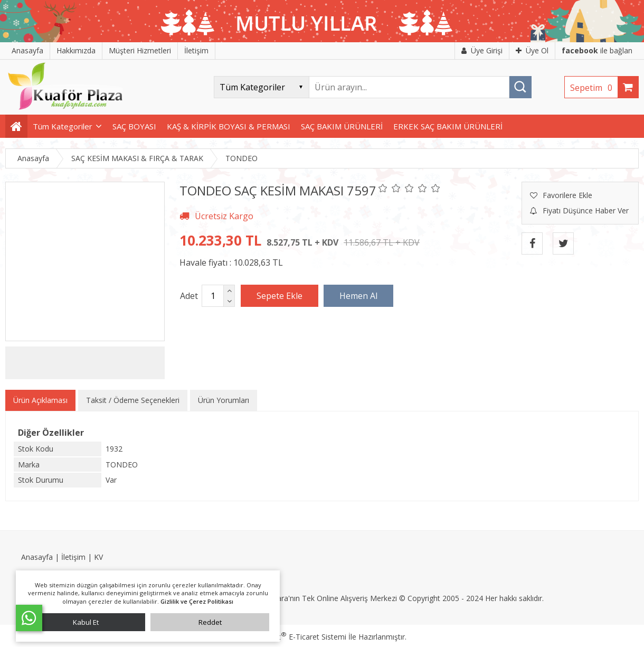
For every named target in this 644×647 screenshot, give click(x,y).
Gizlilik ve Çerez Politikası (197, 601)
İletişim (73, 557)
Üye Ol (532, 50)
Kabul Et (86, 622)
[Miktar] (213, 296)
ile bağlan (597, 50)
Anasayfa (37, 557)
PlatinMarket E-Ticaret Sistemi (292, 637)
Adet (189, 296)
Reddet (210, 622)
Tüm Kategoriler (63, 126)
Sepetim (594, 88)
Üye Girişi (482, 50)
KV (98, 557)
